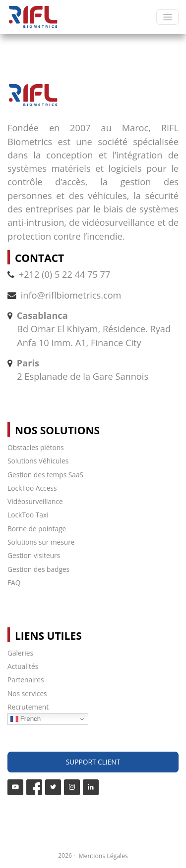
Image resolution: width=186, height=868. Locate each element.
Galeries (20, 653)
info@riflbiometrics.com (71, 295)
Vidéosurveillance (35, 501)
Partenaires (26, 680)
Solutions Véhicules (38, 461)
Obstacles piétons (36, 447)
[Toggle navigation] (167, 17)
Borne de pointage (37, 529)
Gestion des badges (38, 569)
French (26, 719)
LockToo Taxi (28, 515)
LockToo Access (32, 488)
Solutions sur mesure (41, 542)
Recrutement (28, 707)
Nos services (27, 693)
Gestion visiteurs (34, 555)
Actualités (23, 666)
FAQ (14, 583)
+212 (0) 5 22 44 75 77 (59, 274)
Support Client (93, 762)
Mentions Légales (103, 856)
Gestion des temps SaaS (45, 475)
